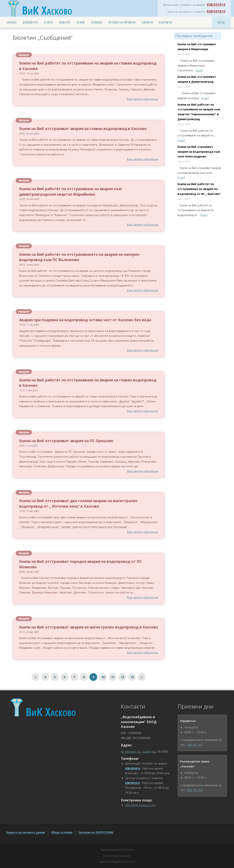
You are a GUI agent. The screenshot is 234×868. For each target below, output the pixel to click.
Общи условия (62, 832)
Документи (30, 22)
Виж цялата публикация (142, 99)
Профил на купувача (122, 22)
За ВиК (81, 22)
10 (103, 677)
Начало (11, 22)
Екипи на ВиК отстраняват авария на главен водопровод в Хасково (83, 129)
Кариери (147, 22)
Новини (96, 22)
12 (122, 677)
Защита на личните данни (25, 832)
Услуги (48, 22)
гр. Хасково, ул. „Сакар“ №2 (139, 751)
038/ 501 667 (195, 790)
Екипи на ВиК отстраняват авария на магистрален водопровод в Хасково (89, 627)
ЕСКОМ (130, 862)
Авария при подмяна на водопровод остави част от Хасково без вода (85, 320)
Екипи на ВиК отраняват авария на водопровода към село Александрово (199, 151)
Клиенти (65, 22)
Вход (221, 22)
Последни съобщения (194, 36)
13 (132, 677)
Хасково (47, 10)
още (199, 70)
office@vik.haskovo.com (140, 805)
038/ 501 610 (195, 745)
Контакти (165, 22)
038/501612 (216, 11)
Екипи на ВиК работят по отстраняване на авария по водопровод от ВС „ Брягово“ (199, 189)
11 (113, 677)
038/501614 (216, 5)
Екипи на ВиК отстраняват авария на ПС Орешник (66, 441)
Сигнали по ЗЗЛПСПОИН (96, 832)
